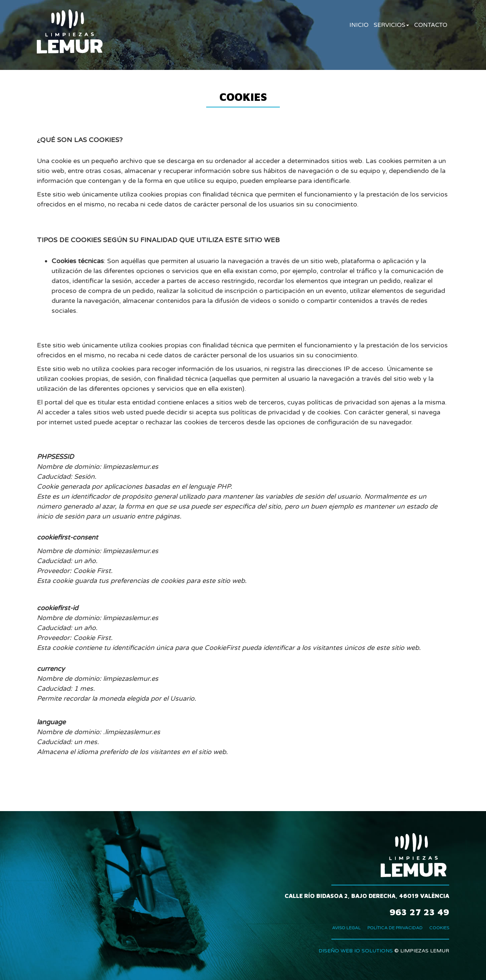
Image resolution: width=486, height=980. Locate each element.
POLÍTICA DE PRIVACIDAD (395, 928)
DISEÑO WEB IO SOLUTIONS (356, 951)
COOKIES (439, 928)
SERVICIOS (391, 25)
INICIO (359, 25)
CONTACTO (431, 25)
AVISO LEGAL (346, 928)
